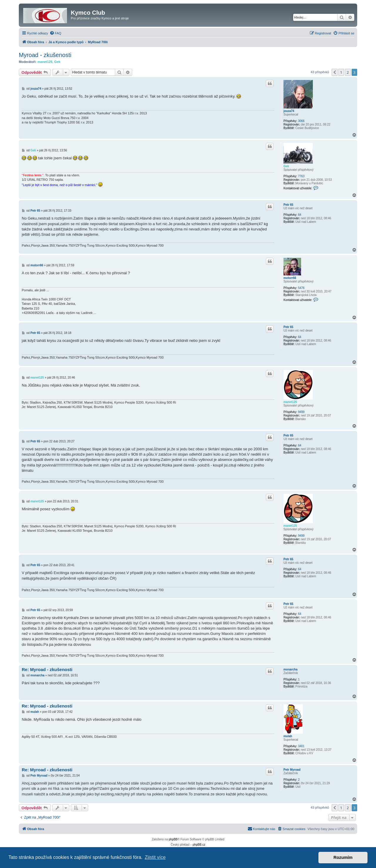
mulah (288, 736)
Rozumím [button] (343, 857)
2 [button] (348, 72)
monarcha (291, 669)
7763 (301, 176)
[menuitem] (56, 33)
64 (299, 215)
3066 (301, 121)
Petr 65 (288, 205)
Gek (57, 62)
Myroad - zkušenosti (45, 55)
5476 (301, 288)
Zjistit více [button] (155, 857)
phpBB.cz (199, 845)
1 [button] (341, 72)
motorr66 (290, 278)
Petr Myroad (292, 770)
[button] (335, 72)
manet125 (45, 62)
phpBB (173, 839)
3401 (301, 746)
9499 (301, 412)
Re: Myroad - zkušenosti (47, 669)
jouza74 (289, 111)
